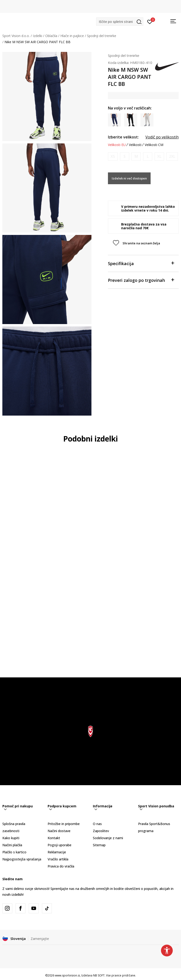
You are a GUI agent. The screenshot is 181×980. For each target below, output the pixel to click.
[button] (120, 22)
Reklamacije (57, 852)
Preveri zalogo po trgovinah (141, 280)
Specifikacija (141, 263)
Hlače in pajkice (72, 36)
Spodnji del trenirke (102, 36)
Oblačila (51, 36)
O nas (97, 824)
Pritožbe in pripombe (64, 824)
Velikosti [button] (135, 145)
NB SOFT (99, 975)
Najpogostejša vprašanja (22, 859)
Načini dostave (59, 831)
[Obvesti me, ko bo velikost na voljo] (113, 156)
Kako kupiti (11, 838)
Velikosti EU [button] (117, 145)
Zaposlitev (101, 831)
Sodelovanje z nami (108, 838)
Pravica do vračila (61, 866)
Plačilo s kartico (14, 852)
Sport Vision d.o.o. (16, 36)
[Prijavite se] (150, 21)
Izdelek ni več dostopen (129, 178)
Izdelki (37, 36)
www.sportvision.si (67, 975)
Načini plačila (12, 845)
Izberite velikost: (123, 137)
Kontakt (54, 838)
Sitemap (99, 845)
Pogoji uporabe (60, 845)
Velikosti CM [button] (154, 145)
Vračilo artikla (58, 859)
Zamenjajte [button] (40, 938)
